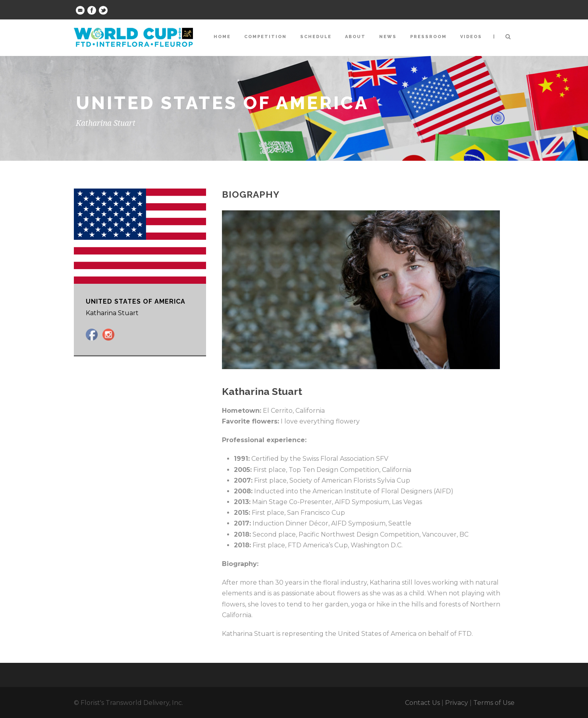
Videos (471, 37)
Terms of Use (494, 703)
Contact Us (422, 703)
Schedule (316, 37)
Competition (265, 37)
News (388, 37)
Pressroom (428, 37)
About (355, 37)
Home (222, 37)
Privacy (457, 703)
